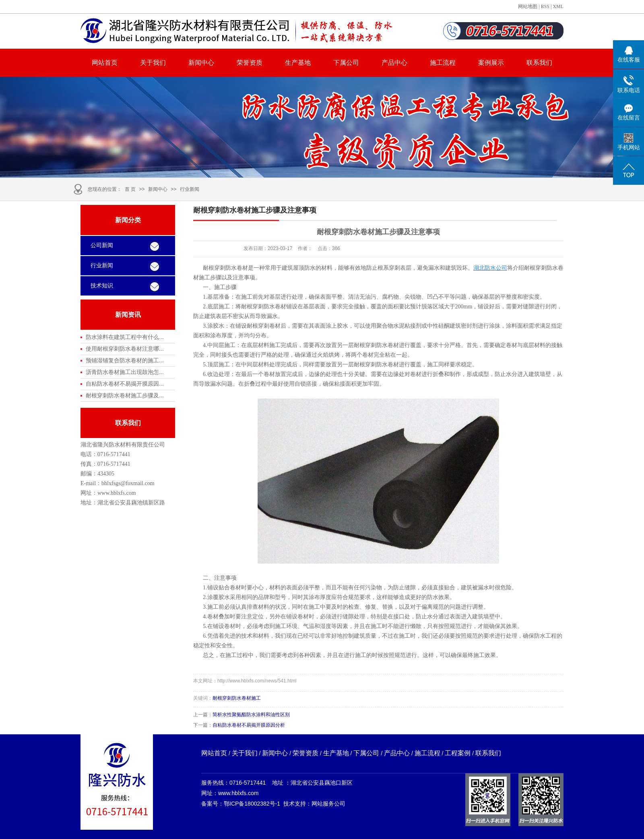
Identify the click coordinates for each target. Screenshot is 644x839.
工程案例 (458, 753)
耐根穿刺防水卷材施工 (237, 698)
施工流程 (443, 63)
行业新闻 (190, 189)
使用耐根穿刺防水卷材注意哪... (125, 349)
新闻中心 (201, 63)
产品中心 (394, 63)
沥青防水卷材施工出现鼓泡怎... (125, 372)
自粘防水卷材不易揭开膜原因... (125, 384)
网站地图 (528, 6)
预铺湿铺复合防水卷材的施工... (125, 360)
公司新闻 (102, 245)
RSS (545, 6)
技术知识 (102, 286)
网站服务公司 (328, 804)
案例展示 (491, 63)
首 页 (130, 189)
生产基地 (298, 63)
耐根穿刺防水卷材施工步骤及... (125, 395)
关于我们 (153, 63)
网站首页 (105, 63)
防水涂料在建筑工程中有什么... (125, 337)
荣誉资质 (250, 63)
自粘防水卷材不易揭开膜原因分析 (249, 725)
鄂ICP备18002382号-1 (252, 804)
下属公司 (346, 63)
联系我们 (539, 63)
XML (558, 6)
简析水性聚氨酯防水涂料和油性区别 (251, 715)
